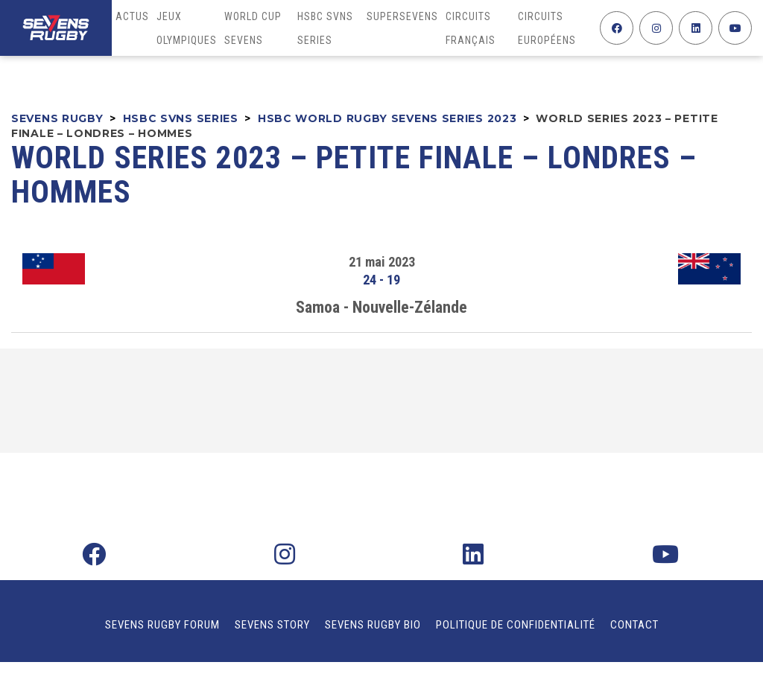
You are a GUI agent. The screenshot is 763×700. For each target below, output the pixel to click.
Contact (634, 625)
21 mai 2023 (382, 262)
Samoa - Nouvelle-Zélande (381, 307)
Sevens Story (272, 625)
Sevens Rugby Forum (162, 625)
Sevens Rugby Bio (373, 625)
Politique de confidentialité (516, 625)
